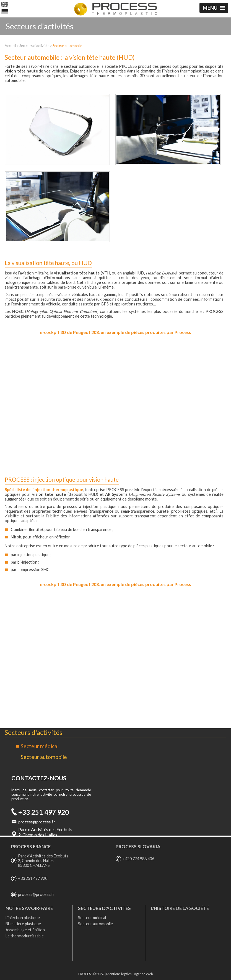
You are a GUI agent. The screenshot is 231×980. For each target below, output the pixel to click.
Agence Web (143, 974)
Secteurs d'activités (34, 46)
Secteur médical (40, 746)
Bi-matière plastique (23, 924)
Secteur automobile (67, 46)
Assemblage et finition (25, 930)
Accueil (10, 46)
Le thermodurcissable (25, 936)
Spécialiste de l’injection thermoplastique (44, 490)
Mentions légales (119, 974)
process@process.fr (37, 822)
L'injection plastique (23, 918)
